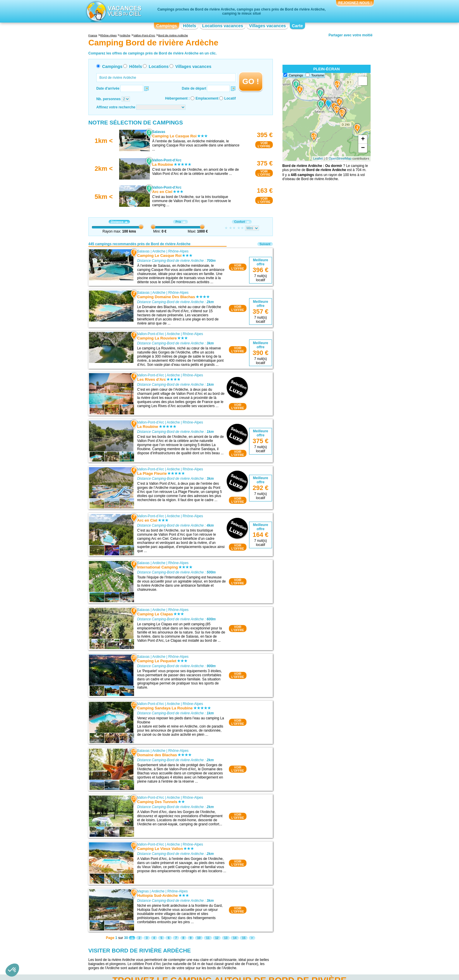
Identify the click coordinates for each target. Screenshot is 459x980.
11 (208, 938)
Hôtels (190, 26)
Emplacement (207, 98)
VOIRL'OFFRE (264, 145)
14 (235, 938)
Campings (166, 26)
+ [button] (363, 139)
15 (244, 938)
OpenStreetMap (340, 158)
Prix (180, 222)
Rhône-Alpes (178, 251)
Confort (242, 222)
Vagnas (143, 891)
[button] (12, 970)
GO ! (251, 81)
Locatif (230, 98)
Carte (297, 26)
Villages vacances (268, 26)
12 (217, 938)
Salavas (143, 251)
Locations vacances (222, 26)
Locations (159, 66)
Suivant (265, 244)
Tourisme (318, 75)
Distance (119, 222)
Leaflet (318, 158)
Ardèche (159, 251)
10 (199, 938)
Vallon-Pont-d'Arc (150, 334)
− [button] (363, 148)
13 (226, 938)
